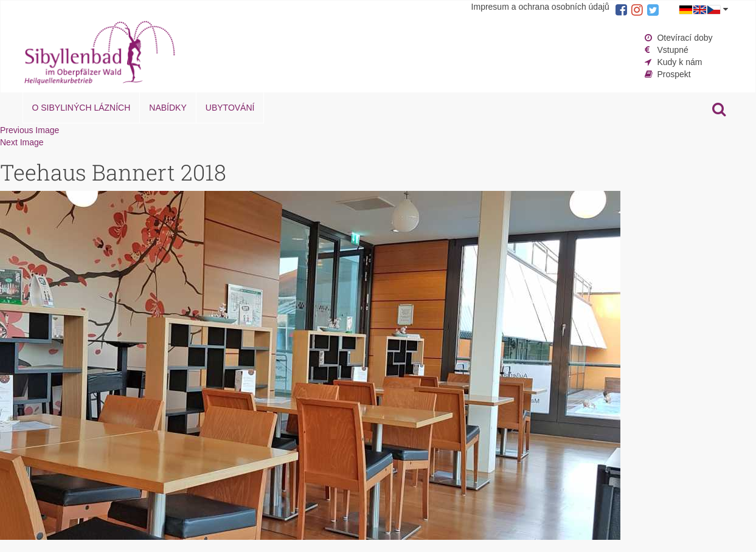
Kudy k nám (679, 62)
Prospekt (674, 74)
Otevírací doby (685, 38)
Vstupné (672, 50)
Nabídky (168, 108)
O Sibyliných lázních (81, 108)
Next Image (22, 142)
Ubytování (230, 108)
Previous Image (29, 130)
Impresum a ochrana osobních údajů (540, 7)
